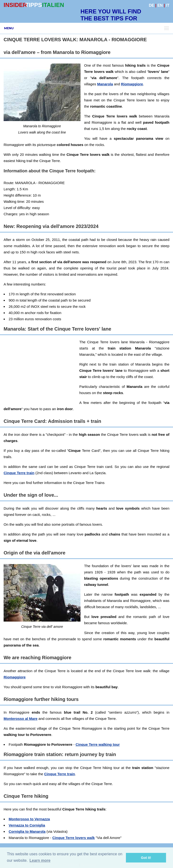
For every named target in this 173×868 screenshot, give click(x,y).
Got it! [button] (146, 858)
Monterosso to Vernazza (29, 819)
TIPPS (34, 5)
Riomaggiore (132, 84)
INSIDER (15, 5)
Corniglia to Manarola (27, 831)
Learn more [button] (40, 860)
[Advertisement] (40, 369)
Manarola (105, 84)
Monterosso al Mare (21, 719)
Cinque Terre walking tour (98, 744)
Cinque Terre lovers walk (74, 838)
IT (168, 5)
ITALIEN (53, 5)
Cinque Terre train (19, 473)
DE (152, 5)
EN (160, 5)
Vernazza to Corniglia (27, 825)
